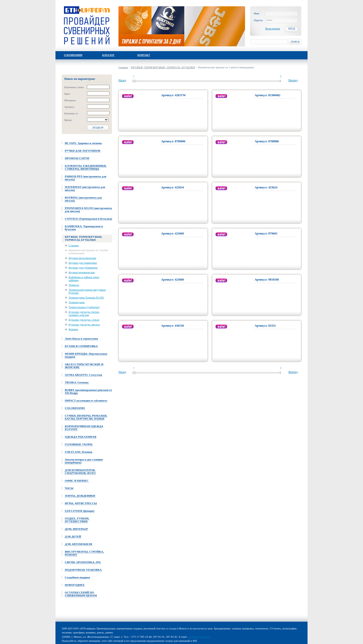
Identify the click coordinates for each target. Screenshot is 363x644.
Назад (122, 80)
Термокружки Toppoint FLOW (86, 297)
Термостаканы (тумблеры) (84, 307)
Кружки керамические (82, 272)
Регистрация (273, 28)
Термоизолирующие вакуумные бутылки (87, 291)
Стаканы (74, 245)
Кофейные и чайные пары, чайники (84, 279)
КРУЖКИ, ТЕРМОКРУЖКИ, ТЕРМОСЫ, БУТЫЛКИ (163, 67)
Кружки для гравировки (83, 263)
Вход (292, 29)
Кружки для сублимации (83, 267)
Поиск (295, 42)
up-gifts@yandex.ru (199, 637)
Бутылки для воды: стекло (84, 320)
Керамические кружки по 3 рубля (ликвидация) (88, 252)
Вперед (293, 80)
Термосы (74, 285)
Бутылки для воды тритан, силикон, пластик (84, 313)
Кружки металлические (82, 258)
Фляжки (73, 329)
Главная (123, 67)
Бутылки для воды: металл (84, 324)
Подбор (98, 127)
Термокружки (77, 302)
